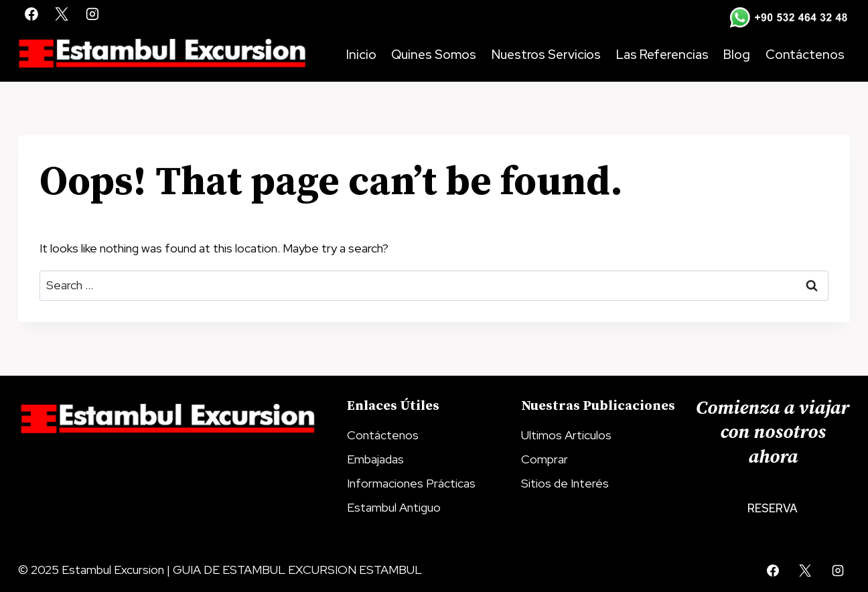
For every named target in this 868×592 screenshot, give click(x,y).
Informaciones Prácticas (411, 483)
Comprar (545, 459)
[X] (62, 14)
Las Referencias (662, 55)
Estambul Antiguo (394, 507)
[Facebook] (31, 14)
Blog (737, 55)
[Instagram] (92, 14)
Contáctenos (805, 55)
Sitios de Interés (565, 483)
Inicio (361, 55)
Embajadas (375, 459)
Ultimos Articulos (566, 435)
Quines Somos (434, 55)
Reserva (773, 508)
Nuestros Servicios (546, 55)
